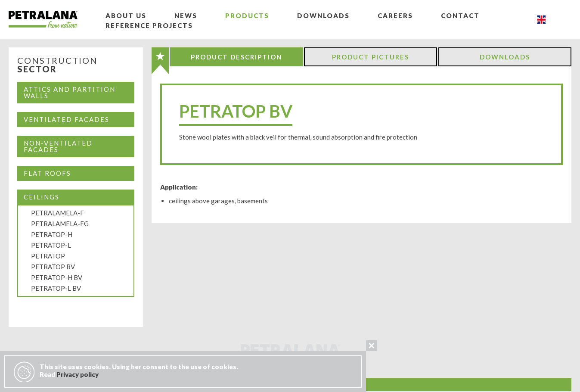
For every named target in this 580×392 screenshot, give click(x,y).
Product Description (236, 57)
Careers (395, 16)
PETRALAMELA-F (57, 213)
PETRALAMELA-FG (60, 224)
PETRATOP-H (52, 234)
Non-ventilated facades (58, 146)
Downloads (323, 16)
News (186, 16)
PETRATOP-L (51, 245)
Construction (57, 65)
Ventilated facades (67, 119)
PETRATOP (48, 256)
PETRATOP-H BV (57, 277)
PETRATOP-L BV (56, 288)
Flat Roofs (47, 173)
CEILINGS (42, 197)
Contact (460, 16)
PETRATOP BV (53, 267)
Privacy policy (78, 374)
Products (247, 16)
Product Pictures (371, 57)
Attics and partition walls (70, 92)
